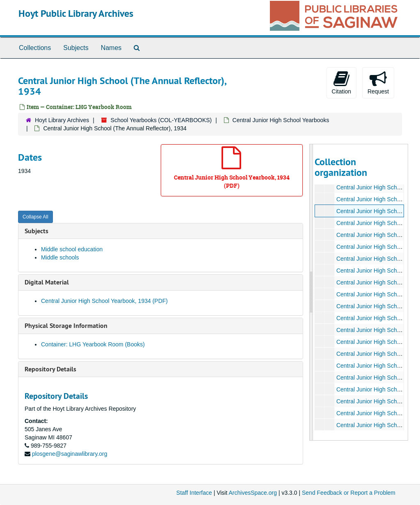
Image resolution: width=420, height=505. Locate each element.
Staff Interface (194, 493)
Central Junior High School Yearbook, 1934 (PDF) (104, 301)
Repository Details (50, 369)
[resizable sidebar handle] (311, 292)
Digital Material (47, 282)
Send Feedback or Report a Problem (349, 493)
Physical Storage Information (66, 326)
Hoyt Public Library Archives (76, 13)
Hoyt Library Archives (62, 120)
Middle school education (72, 249)
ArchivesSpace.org (253, 493)
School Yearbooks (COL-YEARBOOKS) (161, 120)
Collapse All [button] (35, 217)
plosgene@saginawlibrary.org (70, 454)
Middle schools (60, 257)
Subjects (76, 48)
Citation (341, 82)
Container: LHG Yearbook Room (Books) (93, 344)
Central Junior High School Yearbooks (281, 120)
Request (378, 82)
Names (111, 48)
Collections (35, 48)
